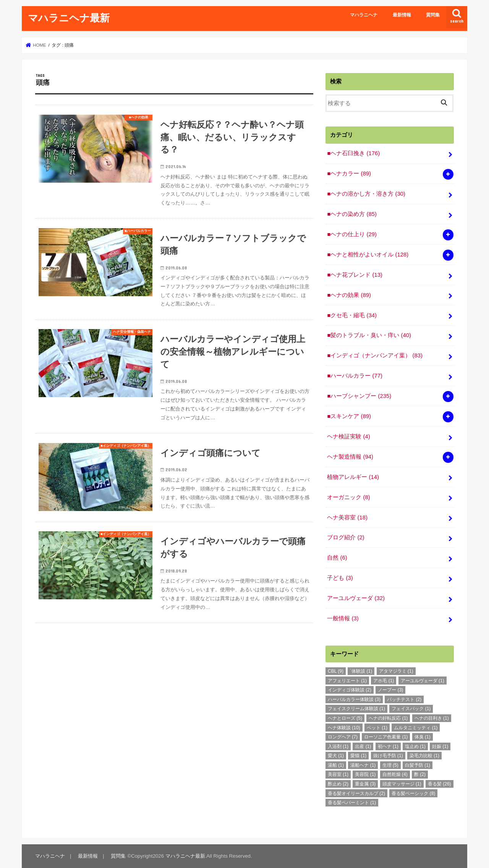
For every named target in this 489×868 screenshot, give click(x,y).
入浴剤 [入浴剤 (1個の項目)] (338, 746)
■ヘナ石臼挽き (353, 153)
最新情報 (402, 15)
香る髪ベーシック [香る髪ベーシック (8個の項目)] (413, 793)
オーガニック (348, 497)
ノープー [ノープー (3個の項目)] (390, 690)
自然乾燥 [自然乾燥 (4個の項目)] (395, 774)
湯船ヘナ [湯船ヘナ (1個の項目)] (363, 765)
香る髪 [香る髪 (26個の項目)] (440, 784)
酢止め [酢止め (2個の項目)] (338, 784)
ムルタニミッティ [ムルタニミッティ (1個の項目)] (416, 728)
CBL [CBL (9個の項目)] (336, 671)
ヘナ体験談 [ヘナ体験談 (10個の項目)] (344, 728)
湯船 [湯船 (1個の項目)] (336, 765)
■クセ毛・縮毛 (352, 315)
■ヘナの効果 (349, 295)
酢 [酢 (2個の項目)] (420, 774)
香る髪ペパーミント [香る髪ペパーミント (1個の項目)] (352, 803)
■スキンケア (349, 416)
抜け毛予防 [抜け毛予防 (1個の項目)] (388, 756)
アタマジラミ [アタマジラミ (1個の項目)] (396, 671)
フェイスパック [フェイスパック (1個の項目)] (411, 709)
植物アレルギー (353, 477)
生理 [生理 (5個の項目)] (390, 765)
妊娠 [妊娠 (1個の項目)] (440, 746)
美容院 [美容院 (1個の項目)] (365, 774)
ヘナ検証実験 (348, 436)
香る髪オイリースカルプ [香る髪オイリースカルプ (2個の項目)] (356, 793)
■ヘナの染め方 (352, 214)
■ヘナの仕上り (352, 234)
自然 (337, 558)
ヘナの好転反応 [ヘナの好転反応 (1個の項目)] (388, 718)
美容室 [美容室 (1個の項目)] (338, 774)
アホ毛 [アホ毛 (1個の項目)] (384, 681)
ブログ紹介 (346, 537)
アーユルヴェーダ (356, 598)
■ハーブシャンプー (359, 396)
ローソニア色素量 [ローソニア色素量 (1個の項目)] (386, 737)
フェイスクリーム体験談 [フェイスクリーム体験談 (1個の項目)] (356, 709)
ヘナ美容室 (347, 518)
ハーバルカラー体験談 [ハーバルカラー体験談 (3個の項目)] (354, 699)
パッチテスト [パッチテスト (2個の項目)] (404, 699)
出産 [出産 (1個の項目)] (363, 746)
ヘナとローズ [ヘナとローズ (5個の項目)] (345, 718)
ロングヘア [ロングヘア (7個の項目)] (343, 737)
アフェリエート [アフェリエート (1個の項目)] (347, 681)
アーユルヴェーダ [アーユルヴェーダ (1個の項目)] (423, 681)
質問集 (433, 15)
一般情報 (343, 618)
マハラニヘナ (364, 15)
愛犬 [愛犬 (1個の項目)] (336, 756)
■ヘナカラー (349, 174)
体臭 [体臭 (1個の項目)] (423, 737)
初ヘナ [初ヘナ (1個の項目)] (388, 746)
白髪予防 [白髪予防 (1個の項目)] (418, 765)
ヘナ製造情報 (350, 457)
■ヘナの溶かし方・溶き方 (366, 194)
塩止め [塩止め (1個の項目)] (415, 746)
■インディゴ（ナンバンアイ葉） (375, 355)
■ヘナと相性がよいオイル (368, 255)
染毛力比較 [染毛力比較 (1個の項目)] (424, 756)
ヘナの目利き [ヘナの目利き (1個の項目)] (432, 718)
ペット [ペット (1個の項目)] (377, 728)
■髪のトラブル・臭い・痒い (369, 335)
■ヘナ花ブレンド (355, 275)
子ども (340, 578)
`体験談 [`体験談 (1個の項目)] (361, 671)
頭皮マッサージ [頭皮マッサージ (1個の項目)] (402, 784)
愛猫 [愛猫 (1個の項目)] (358, 756)
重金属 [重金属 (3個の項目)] (365, 784)
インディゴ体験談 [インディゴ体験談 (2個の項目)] (350, 690)
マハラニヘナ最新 (69, 17)
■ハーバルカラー (355, 376)
